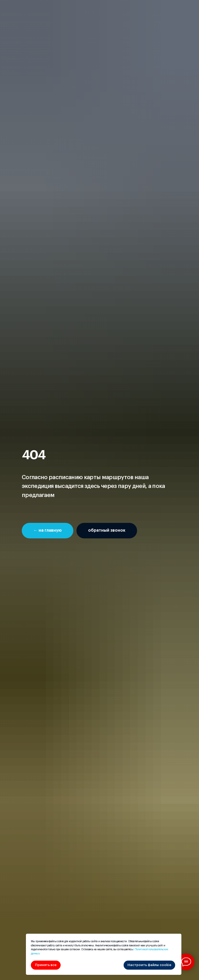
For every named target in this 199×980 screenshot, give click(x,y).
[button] (107, 531)
